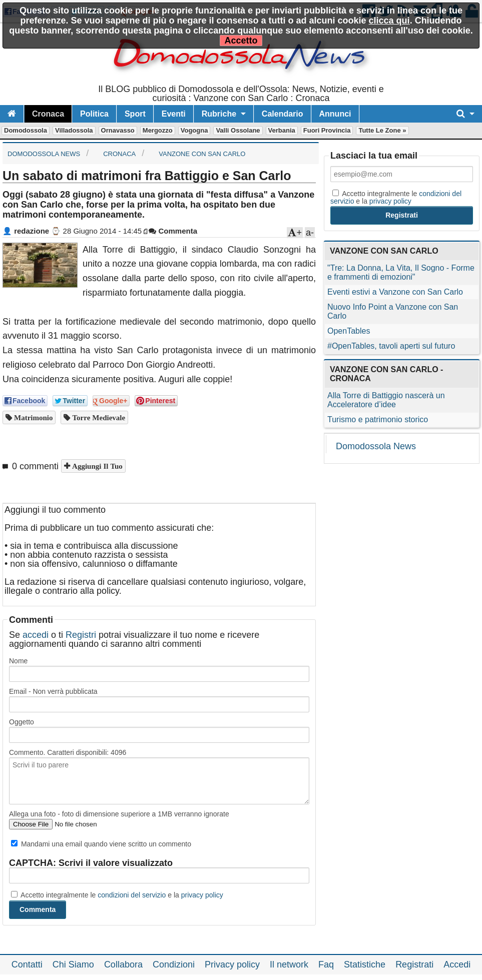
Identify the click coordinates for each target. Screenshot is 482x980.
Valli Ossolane (238, 130)
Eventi (174, 114)
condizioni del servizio (132, 895)
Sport (135, 114)
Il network (289, 964)
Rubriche (219, 114)
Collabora (123, 964)
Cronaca (48, 114)
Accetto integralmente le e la (117, 895)
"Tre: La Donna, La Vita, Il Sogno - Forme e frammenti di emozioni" (401, 272)
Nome (18, 661)
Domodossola (26, 130)
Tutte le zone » (382, 130)
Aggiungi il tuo (96, 466)
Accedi (457, 964)
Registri (81, 635)
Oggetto (22, 722)
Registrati (414, 964)
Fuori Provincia (327, 130)
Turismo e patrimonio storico (378, 419)
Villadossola (74, 130)
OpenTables (349, 331)
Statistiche (365, 964)
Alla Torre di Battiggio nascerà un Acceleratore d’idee (386, 400)
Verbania (282, 130)
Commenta (173, 231)
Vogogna (194, 130)
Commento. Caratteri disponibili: (68, 752)
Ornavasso (118, 130)
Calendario (283, 114)
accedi (36, 635)
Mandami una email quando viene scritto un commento (101, 844)
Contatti (27, 964)
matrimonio (32, 417)
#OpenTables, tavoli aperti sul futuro (391, 346)
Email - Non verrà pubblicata (53, 691)
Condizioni (174, 964)
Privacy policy (232, 964)
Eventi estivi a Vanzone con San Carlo (395, 292)
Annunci (335, 114)
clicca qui (389, 21)
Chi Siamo (73, 964)
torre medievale (98, 417)
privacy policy (202, 895)
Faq (326, 964)
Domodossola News (376, 446)
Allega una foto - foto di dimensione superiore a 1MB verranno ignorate (119, 814)
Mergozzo (158, 130)
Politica (94, 114)
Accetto (241, 41)
